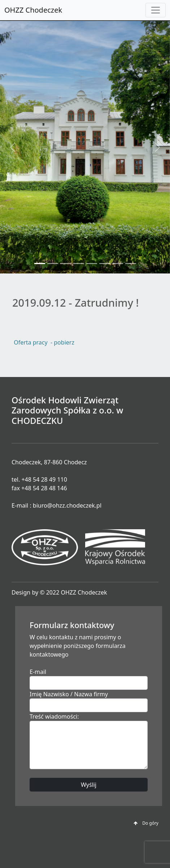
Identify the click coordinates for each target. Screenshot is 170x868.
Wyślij (89, 785)
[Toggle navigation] (156, 10)
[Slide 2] (53, 264)
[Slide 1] (40, 264)
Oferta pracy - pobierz (43, 342)
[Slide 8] (131, 264)
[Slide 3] (66, 264)
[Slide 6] (105, 264)
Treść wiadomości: (54, 716)
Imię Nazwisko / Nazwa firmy (69, 694)
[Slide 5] (92, 264)
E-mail (38, 672)
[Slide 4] (79, 264)
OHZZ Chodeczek (33, 10)
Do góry (146, 823)
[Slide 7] (118, 264)
